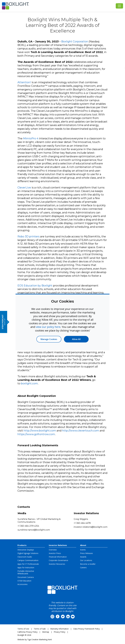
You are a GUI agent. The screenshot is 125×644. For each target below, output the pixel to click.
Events (83, 550)
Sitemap (46, 632)
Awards (83, 557)
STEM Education (24, 581)
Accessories (23, 584)
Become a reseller (88, 564)
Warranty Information (59, 629)
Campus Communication (28, 560)
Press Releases (87, 553)
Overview (53, 550)
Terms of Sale (40, 629)
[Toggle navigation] (119, 6)
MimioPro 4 (31, 138)
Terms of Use (23, 629)
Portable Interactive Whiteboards (26, 572)
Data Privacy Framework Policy (87, 629)
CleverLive (24, 188)
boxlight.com (29, 383)
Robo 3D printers (29, 236)
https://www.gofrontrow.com (36, 434)
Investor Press (55, 553)
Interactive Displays (26, 550)
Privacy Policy (59, 632)
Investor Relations (58, 545)
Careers (83, 568)
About (83, 545)
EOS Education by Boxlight (35, 286)
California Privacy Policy (27, 632)
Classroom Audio (25, 557)
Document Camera (26, 577)
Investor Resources (57, 564)
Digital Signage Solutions (28, 553)
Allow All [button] (76, 339)
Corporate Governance (58, 560)
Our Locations (86, 560)
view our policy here (48, 327)
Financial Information (58, 557)
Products (22, 545)
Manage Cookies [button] (49, 339)
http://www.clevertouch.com (81, 431)
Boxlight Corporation (75, 41)
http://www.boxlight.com (40, 431)
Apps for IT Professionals (28, 564)
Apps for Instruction (26, 568)
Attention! (24, 82)
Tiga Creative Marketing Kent (40, 639)
